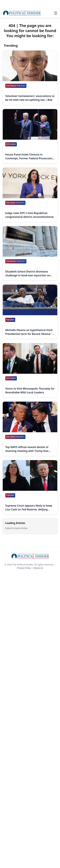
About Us (38, 568)
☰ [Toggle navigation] (56, 13)
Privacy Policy (24, 568)
